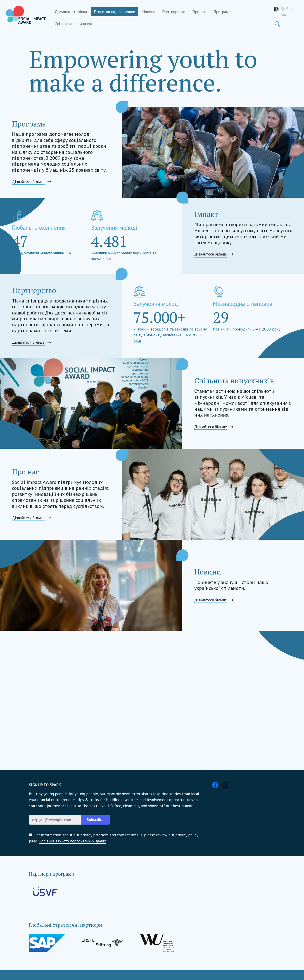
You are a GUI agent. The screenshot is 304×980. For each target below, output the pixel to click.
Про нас (199, 12)
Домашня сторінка (71, 12)
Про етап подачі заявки (114, 12)
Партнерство (174, 12)
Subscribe (95, 819)
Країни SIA (287, 12)
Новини (149, 12)
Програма (222, 12)
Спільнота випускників (75, 24)
